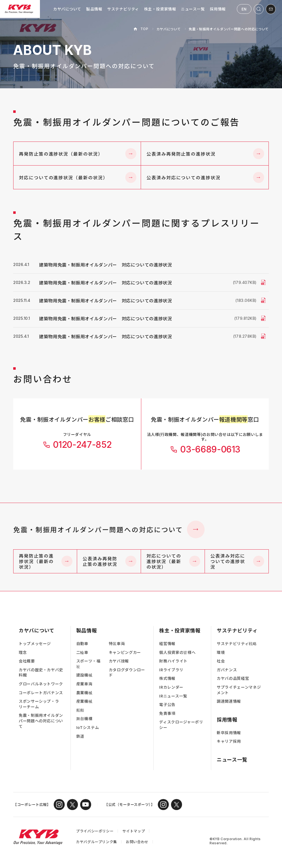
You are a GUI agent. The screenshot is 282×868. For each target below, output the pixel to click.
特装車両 (117, 644)
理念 (23, 652)
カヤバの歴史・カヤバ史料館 (41, 673)
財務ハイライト (173, 661)
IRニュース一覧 (173, 696)
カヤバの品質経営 (233, 678)
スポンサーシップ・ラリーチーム (39, 704)
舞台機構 (84, 719)
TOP (144, 29)
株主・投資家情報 (160, 9)
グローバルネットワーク (41, 684)
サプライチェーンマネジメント (239, 690)
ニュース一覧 (193, 9)
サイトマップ (134, 831)
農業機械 (84, 693)
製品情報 (94, 9)
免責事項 (167, 713)
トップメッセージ (35, 644)
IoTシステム (88, 727)
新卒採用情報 (229, 733)
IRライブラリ (171, 670)
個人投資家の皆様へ (177, 652)
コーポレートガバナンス (41, 693)
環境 (221, 652)
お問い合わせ (137, 842)
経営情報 (167, 644)
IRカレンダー (171, 687)
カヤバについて (67, 9)
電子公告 (167, 705)
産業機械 (84, 701)
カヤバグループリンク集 (97, 842)
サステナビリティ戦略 (237, 644)
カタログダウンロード (127, 673)
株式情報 (167, 678)
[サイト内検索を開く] (259, 9)
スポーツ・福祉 (88, 664)
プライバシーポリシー (95, 831)
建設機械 (84, 675)
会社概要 (27, 661)
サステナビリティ (123, 9)
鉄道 (80, 736)
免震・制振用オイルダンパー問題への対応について (109, 529)
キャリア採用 (229, 741)
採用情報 (218, 9)
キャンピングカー (125, 652)
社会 (221, 661)
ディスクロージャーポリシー (181, 725)
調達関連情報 (229, 701)
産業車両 (84, 684)
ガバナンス (227, 670)
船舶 (80, 710)
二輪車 (82, 652)
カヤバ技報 (119, 661)
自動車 (82, 644)
